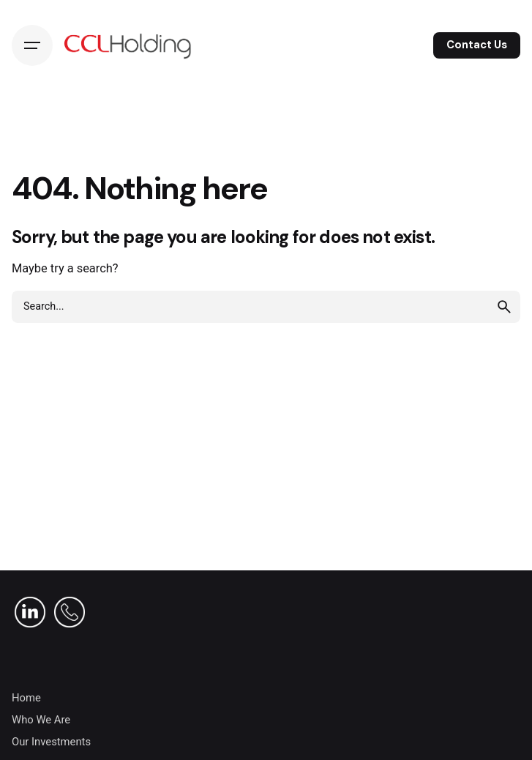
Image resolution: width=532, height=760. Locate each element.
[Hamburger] (32, 45)
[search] (504, 307)
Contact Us (477, 45)
